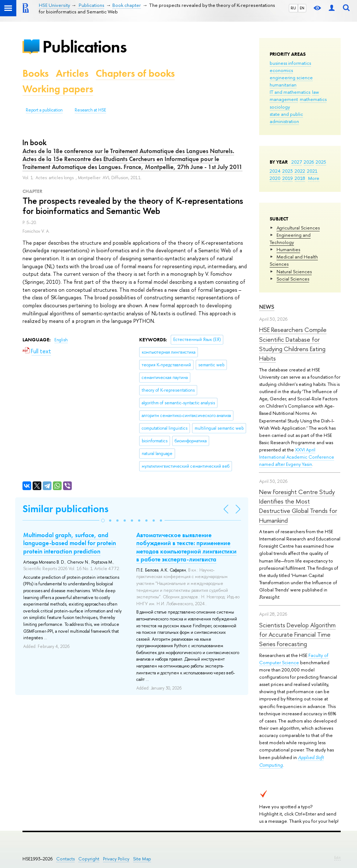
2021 (312, 171)
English (61, 340)
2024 (275, 171)
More (314, 178)
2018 (300, 178)
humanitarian (283, 85)
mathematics (313, 99)
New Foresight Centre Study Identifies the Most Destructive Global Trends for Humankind (298, 506)
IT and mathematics (290, 92)
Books (36, 73)
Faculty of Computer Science (294, 659)
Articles (72, 73)
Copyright (89, 859)
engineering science (291, 77)
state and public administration (286, 118)
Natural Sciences (294, 271)
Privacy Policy (116, 859)
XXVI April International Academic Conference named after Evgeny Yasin (297, 457)
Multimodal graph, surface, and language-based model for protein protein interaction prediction (70, 543)
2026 (309, 162)
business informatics (290, 63)
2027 (297, 162)
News (267, 307)
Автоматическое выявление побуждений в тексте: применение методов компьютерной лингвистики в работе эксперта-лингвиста (186, 547)
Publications (84, 47)
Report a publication (44, 110)
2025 (321, 162)
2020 (275, 178)
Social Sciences (293, 279)
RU (293, 8)
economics (281, 70)
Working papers (58, 89)
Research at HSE (90, 110)
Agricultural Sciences (298, 228)
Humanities (288, 249)
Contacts (65, 859)
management (284, 99)
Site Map (142, 859)
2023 (288, 171)
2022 (300, 171)
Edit (337, 858)
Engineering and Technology (290, 239)
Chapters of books (135, 73)
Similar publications (65, 509)
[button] (103, 521)
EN (302, 8)
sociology (280, 107)
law (316, 92)
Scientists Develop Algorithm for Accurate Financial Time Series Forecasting (297, 635)
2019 (288, 178)
